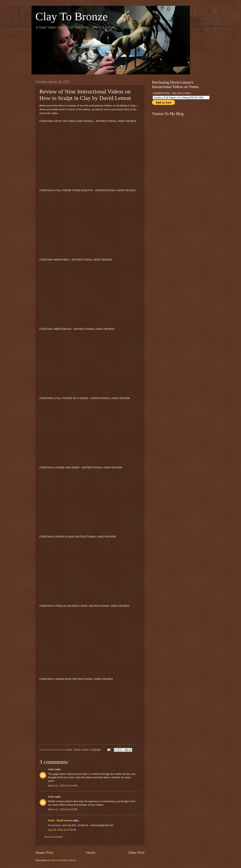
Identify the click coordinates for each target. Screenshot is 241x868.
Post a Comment (53, 837)
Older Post (136, 853)
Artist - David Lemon (60, 820)
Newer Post (44, 853)
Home (91, 853)
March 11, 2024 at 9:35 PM (63, 809)
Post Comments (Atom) (63, 860)
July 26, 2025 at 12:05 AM (62, 830)
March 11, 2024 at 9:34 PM (63, 786)
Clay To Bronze (72, 16)
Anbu (51, 769)
